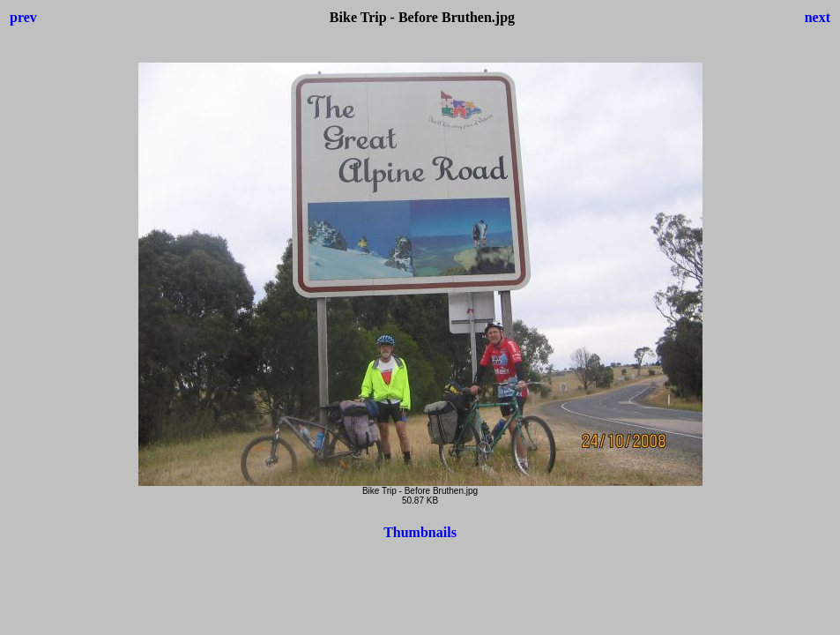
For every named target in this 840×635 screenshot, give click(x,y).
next (818, 17)
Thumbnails (420, 532)
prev (23, 17)
